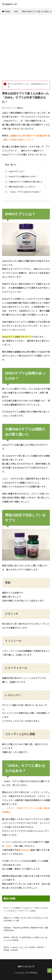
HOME (7, 11)
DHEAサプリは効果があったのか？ (21, 177)
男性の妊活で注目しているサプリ (20, 187)
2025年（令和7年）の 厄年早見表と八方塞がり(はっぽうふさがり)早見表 (26, 939)
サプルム (34, 973)
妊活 (16, 11)
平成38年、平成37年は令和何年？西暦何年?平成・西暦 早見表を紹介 (26, 929)
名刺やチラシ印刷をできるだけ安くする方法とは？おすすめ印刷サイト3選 (26, 919)
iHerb (9, 846)
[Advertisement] (26, 49)
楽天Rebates (25, 850)
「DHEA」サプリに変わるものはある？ (23, 192)
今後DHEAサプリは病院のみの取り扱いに (24, 182)
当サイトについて (26, 966)
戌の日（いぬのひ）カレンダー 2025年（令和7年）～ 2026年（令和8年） (25, 949)
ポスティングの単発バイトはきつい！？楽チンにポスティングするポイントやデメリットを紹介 (26, 909)
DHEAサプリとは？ (15, 171)
